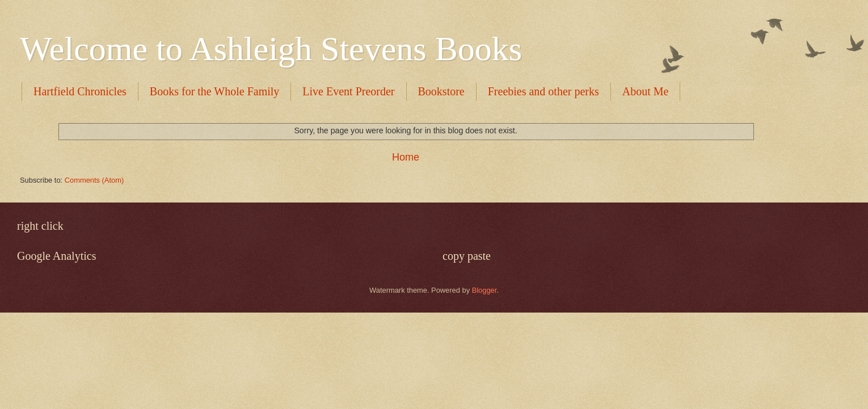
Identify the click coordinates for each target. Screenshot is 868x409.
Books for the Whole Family (215, 91)
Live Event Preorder (348, 91)
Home (406, 157)
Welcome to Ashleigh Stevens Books (271, 49)
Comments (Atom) (94, 180)
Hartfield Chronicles (80, 91)
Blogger (484, 290)
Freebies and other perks (543, 91)
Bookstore (441, 91)
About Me (646, 91)
